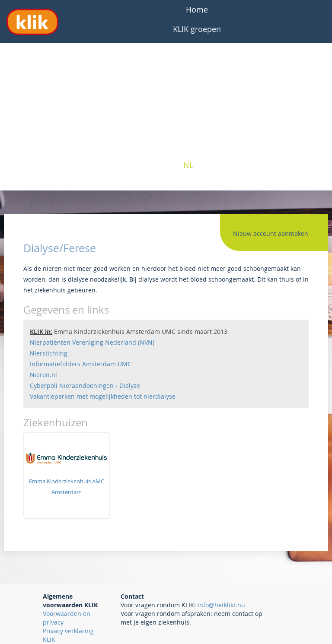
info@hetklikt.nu (221, 605)
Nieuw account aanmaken (271, 233)
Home (197, 10)
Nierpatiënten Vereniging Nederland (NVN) (92, 342)
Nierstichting (49, 353)
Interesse (197, 126)
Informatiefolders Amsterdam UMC (81, 364)
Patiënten (197, 87)
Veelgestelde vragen (197, 48)
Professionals (197, 107)
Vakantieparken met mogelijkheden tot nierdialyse (103, 396)
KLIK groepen (197, 29)
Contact (197, 146)
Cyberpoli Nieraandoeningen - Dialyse (85, 385)
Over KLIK (197, 68)
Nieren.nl (43, 375)
